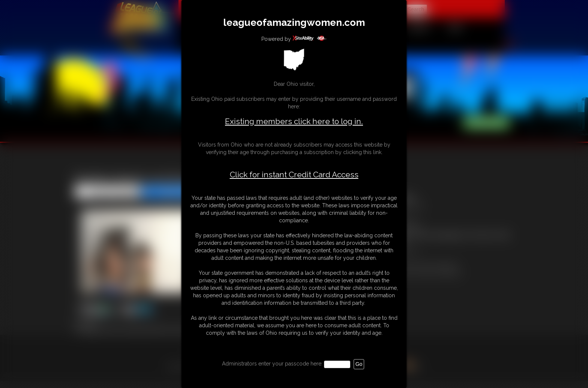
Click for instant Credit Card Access (294, 175)
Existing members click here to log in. (294, 121)
